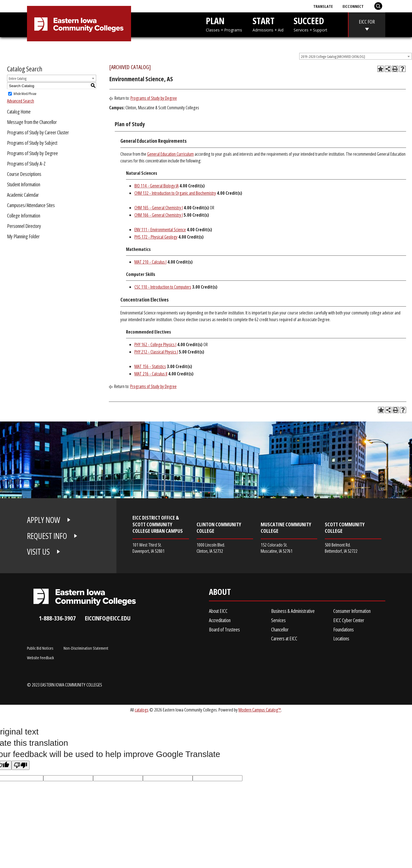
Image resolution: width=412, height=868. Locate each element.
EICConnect (353, 6)
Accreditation (220, 620)
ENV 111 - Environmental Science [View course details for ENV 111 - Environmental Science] (160, 230)
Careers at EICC (284, 638)
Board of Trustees (224, 629)
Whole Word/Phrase (25, 94)
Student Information (24, 184)
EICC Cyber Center (349, 620)
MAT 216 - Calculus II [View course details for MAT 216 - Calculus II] (151, 374)
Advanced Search (21, 101)
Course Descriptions (24, 174)
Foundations (344, 629)
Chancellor (280, 629)
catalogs (142, 710)
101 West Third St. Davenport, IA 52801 (148, 548)
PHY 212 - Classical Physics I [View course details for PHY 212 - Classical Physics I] (156, 352)
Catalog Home (19, 112)
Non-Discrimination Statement (86, 648)
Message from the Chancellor (32, 122)
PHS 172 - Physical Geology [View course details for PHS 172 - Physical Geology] (156, 237)
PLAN (224, 24)
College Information (24, 216)
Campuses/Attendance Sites (31, 205)
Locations (341, 638)
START (268, 24)
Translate (323, 6)
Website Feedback (40, 658)
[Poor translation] (21, 765)
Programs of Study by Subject (32, 143)
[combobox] (355, 56)
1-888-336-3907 (57, 618)
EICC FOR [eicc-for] (367, 22)
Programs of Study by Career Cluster (38, 132)
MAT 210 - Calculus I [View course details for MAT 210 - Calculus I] (150, 262)
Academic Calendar (23, 195)
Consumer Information (352, 611)
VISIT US (38, 552)
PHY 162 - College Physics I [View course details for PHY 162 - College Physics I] (155, 345)
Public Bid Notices (40, 648)
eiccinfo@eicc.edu (108, 618)
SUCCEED (310, 24)
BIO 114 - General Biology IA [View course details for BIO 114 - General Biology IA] (157, 186)
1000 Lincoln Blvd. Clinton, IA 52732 (211, 548)
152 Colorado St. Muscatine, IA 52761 (277, 548)
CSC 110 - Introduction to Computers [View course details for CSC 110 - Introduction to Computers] (163, 287)
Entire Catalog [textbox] (18, 78)
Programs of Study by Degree (32, 153)
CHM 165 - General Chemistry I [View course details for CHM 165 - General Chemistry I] (159, 208)
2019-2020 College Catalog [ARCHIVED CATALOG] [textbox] (333, 56)
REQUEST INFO (47, 536)
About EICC (218, 611)
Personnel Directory (24, 226)
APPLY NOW (44, 520)
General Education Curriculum (170, 154)
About (220, 593)
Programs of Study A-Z (26, 164)
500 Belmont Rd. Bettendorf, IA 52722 (341, 548)
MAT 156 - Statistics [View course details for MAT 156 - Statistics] (150, 366)
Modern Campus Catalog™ (260, 710)
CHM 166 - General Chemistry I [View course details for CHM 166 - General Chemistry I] (159, 215)
